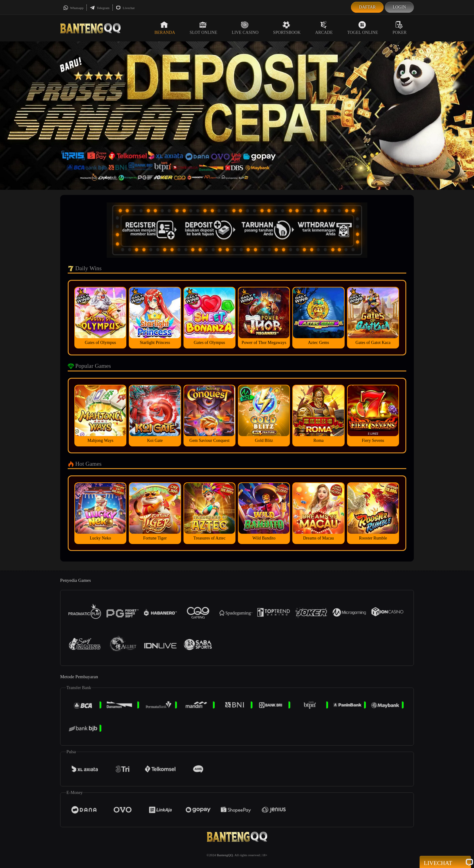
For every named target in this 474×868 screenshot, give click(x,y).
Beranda (165, 28)
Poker (400, 28)
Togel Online (363, 28)
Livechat (125, 8)
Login (399, 7)
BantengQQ (225, 855)
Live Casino (245, 28)
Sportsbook (287, 28)
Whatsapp (73, 8)
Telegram (100, 8)
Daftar (367, 7)
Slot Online (203, 28)
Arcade (324, 28)
